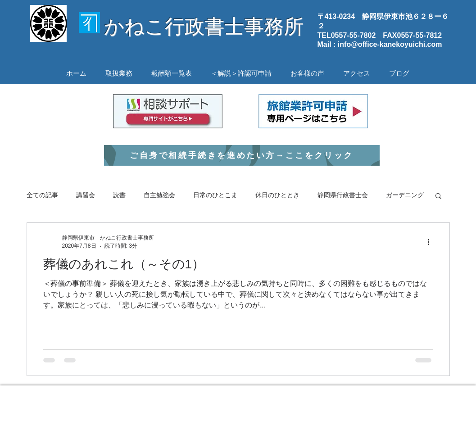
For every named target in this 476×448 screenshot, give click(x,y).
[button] (438, 197)
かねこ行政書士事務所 (204, 26)
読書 (119, 195)
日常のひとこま (215, 195)
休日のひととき (277, 195)
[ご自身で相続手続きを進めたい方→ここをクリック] (242, 155)
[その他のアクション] (432, 242)
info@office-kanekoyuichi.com (390, 44)
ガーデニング (405, 195)
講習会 (86, 195)
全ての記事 (42, 195)
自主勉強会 (159, 195)
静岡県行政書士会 (343, 195)
